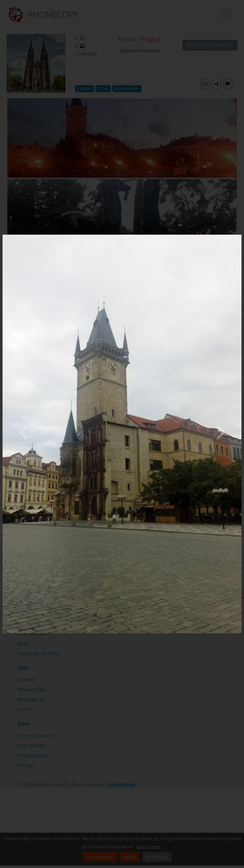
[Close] (240, 236)
